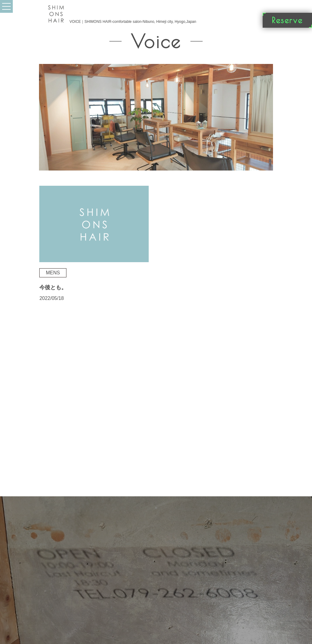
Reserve (287, 20)
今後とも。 (53, 287)
